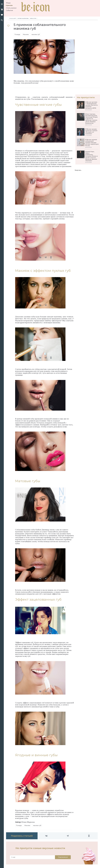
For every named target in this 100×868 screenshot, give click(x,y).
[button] (2, 4)
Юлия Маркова (23, 18)
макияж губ (36, 34)
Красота (9, 5)
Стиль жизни (11, 8)
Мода (8, 3)
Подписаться (63, 857)
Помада (17, 34)
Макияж (26, 34)
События (10, 10)
